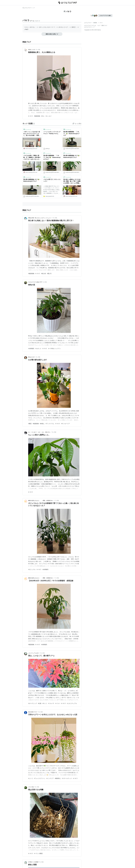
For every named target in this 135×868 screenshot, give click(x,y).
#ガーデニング (33, 703)
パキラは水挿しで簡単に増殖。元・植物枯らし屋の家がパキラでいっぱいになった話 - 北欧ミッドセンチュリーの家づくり (32, 158)
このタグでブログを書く (105, 16)
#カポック (38, 349)
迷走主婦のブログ (33, 712)
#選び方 (49, 274)
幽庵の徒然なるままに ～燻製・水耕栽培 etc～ (41, 501)
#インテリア (50, 778)
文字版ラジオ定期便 (33, 862)
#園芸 (30, 424)
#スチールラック (67, 778)
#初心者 (43, 274)
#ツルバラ (51, 703)
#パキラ (31, 116)
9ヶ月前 (41, 862)
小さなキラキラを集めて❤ (35, 282)
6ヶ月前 (38, 357)
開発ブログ (104, 25)
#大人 (43, 116)
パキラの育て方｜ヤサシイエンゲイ (52, 180)
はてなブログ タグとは (90, 25)
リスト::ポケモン (30, 27)
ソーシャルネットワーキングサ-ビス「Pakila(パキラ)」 (52, 133)
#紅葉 (40, 703)
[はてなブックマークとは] (34, 124)
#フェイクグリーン (40, 778)
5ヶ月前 (38, 50)
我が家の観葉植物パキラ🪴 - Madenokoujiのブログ (72, 156)
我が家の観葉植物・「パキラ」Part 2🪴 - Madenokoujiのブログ (52, 157)
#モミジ (45, 703)
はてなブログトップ (89, 27)
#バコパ (58, 703)
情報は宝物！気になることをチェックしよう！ (40, 218)
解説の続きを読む (52, 34)
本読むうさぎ (32, 50)
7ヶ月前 (57, 501)
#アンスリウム (50, 424)
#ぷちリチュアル (72, 703)
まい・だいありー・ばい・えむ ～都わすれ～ (40, 432)
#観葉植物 (37, 116)
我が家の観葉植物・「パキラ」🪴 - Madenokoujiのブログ (71, 134)
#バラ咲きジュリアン (54, 349)
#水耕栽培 (31, 349)
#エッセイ (49, 116)
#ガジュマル (32, 569)
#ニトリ (31, 778)
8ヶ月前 (43, 653)
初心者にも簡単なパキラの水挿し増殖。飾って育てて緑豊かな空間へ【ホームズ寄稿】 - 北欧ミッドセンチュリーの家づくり (72, 181)
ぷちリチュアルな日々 (34, 653)
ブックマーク (27, 129)
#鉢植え (42, 424)
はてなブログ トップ (29, 8)
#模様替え (58, 778)
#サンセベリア (65, 424)
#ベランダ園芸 (38, 853)
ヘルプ (99, 25)
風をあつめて (32, 357)
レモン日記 (31, 787)
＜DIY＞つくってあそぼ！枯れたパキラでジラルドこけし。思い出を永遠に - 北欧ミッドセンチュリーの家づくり (32, 134)
